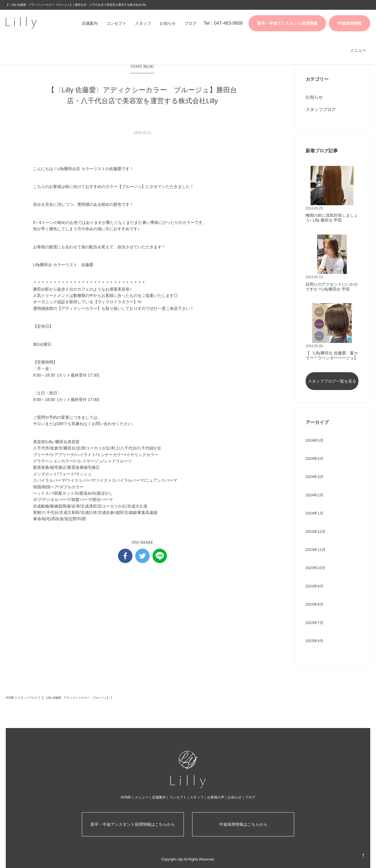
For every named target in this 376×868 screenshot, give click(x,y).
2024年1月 (315, 513)
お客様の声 (216, 797)
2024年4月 (315, 459)
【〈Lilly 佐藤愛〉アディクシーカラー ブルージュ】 (75, 698)
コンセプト (116, 23)
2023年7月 (315, 623)
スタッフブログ (321, 109)
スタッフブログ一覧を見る (332, 381)
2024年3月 (315, 477)
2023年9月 (315, 586)
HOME (10, 698)
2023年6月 (315, 641)
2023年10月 (316, 568)
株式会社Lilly (33, 23)
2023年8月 (315, 604)
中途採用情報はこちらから (243, 824)
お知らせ (168, 23)
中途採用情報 (350, 23)
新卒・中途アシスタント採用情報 (287, 23)
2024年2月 (315, 495)
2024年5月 (315, 440)
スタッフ (143, 23)
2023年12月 (316, 532)
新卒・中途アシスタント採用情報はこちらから (133, 824)
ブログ (190, 23)
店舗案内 (90, 23)
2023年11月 (316, 550)
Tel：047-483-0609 (223, 23)
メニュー (358, 50)
